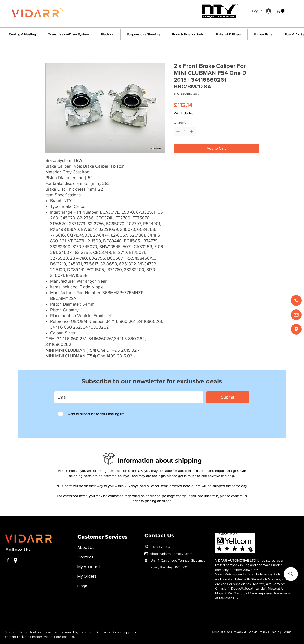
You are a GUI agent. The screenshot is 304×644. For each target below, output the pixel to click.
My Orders (87, 576)
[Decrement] (177, 131)
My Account (89, 567)
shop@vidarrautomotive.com (171, 554)
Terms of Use (220, 632)
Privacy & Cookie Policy (250, 632)
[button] (281, 11)
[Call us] (296, 300)
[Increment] (192, 131)
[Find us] (296, 329)
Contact (85, 557)
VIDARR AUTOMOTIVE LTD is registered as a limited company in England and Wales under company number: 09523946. (249, 565)
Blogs (82, 586)
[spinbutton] (185, 131)
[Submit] (228, 397)
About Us (86, 548)
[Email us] (296, 315)
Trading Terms (281, 632)
